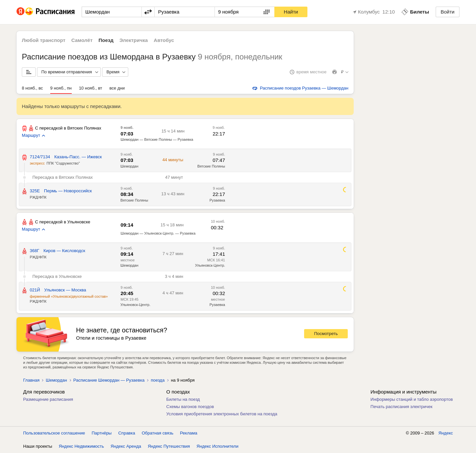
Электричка (134, 40)
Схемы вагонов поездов (190, 407)
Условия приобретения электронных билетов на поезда (222, 414)
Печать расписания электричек (401, 407)
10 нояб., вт (91, 88)
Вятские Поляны (134, 200)
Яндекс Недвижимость (81, 446)
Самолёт (82, 40)
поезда (158, 380)
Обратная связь (158, 433)
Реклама (189, 433)
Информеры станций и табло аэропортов (412, 399)
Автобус (164, 40)
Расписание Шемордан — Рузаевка (109, 380)
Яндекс (446, 433)
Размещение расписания (48, 399)
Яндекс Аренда (126, 446)
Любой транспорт (44, 40)
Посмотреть (326, 334)
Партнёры (101, 433)
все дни (117, 88)
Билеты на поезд (183, 399)
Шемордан (129, 265)
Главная (31, 380)
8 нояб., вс (32, 88)
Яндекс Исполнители (218, 446)
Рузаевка (217, 200)
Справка (127, 433)
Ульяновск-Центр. (210, 265)
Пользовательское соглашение (54, 433)
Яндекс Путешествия (169, 446)
